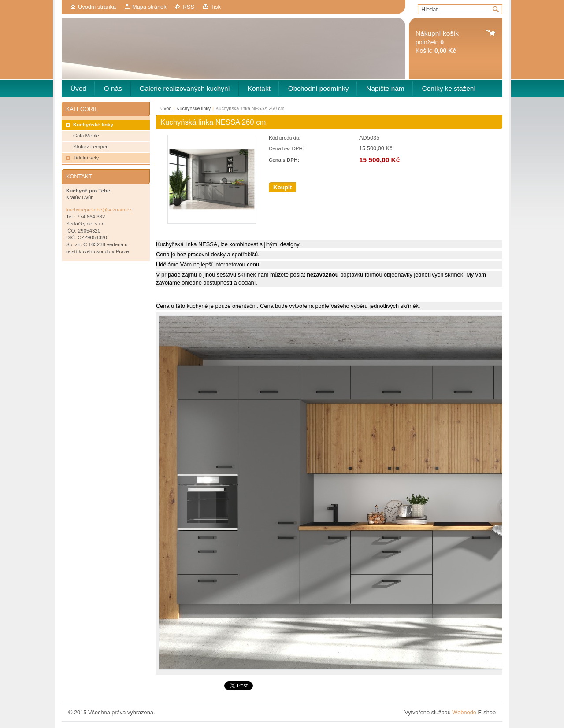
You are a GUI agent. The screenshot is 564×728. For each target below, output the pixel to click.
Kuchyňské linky (193, 108)
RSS (189, 7)
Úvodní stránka (97, 7)
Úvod (166, 108)
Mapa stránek (149, 7)
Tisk (216, 7)
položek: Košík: (437, 42)
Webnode (464, 712)
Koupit (282, 187)
